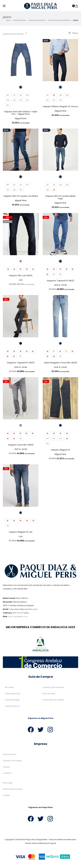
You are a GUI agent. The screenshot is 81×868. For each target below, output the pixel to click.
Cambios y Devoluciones (53, 687)
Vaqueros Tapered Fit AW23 (60, 281)
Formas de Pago (12, 700)
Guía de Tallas (49, 694)
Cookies (6, 795)
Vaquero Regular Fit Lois (21, 532)
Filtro (73, 33)
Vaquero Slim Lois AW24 (21, 276)
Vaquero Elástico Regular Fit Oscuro (60, 107)
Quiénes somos (10, 755)
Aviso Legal (8, 783)
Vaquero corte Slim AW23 (21, 445)
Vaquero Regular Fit (60, 450)
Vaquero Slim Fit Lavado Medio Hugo (60, 197)
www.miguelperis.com (18, 617)
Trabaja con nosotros (12, 761)
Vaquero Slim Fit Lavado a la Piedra (21, 196)
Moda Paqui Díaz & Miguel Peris (34, 840)
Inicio (8, 20)
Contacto (7, 773)
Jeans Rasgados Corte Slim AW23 (60, 363)
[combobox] (15, 33)
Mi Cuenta (9, 687)
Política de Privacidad (12, 789)
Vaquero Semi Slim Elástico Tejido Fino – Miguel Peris (21, 113)
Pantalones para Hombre (59, 20)
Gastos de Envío (12, 706)
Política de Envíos (13, 694)
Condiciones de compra (53, 700)
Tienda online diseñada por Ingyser (40, 843)
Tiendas (6, 767)
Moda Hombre (20, 20)
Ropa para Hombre (37, 20)
